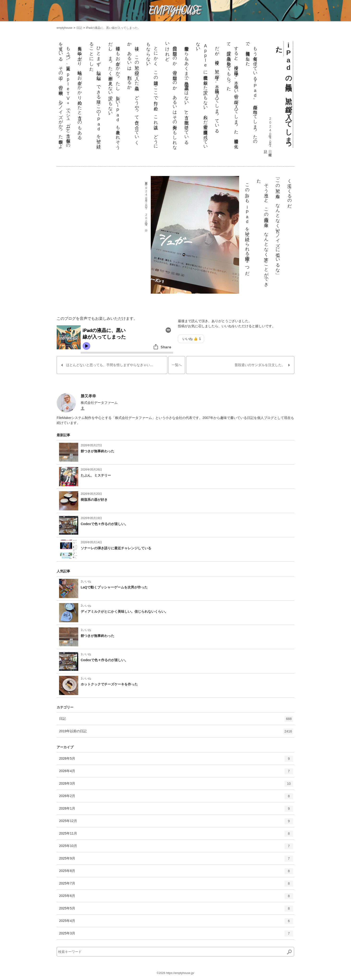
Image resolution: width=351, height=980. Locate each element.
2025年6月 (176, 898)
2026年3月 (176, 785)
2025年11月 (176, 835)
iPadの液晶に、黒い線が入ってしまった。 (113, 28)
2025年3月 (176, 935)
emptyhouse (64, 28)
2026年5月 (176, 760)
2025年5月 (176, 910)
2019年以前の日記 (176, 733)
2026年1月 (176, 810)
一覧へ (177, 365)
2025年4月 (176, 923)
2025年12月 (176, 823)
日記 (79, 28)
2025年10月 (176, 848)
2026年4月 (176, 773)
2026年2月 (176, 798)
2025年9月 (176, 860)
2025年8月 (176, 873)
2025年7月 (176, 885)
